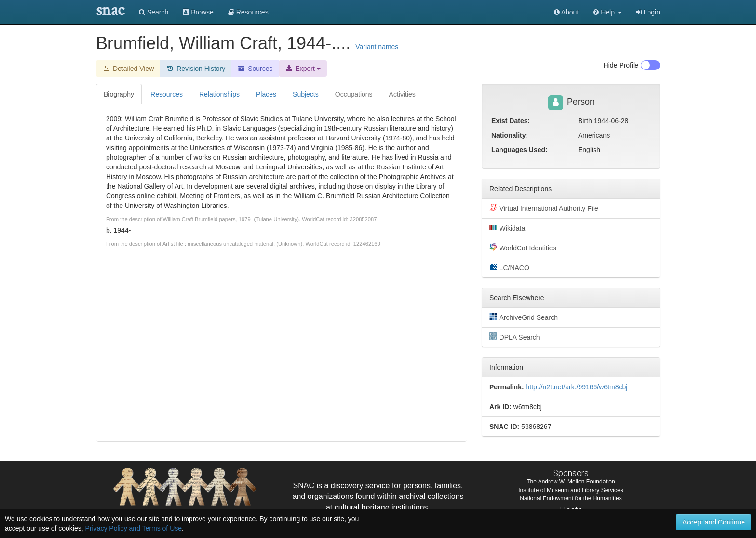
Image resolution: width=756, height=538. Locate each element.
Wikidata (507, 228)
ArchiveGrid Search (524, 317)
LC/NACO (509, 267)
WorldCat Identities (523, 248)
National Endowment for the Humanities (571, 498)
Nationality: (510, 135)
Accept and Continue (714, 522)
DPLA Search (515, 337)
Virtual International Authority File (544, 208)
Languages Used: (520, 150)
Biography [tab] (119, 94)
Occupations (354, 94)
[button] (607, 12)
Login (648, 12)
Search (154, 12)
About (567, 12)
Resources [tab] (167, 94)
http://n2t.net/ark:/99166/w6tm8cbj (576, 387)
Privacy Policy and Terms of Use (134, 528)
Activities (402, 94)
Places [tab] (266, 94)
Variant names (377, 47)
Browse (198, 12)
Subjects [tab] (306, 94)
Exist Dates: (511, 121)
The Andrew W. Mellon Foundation (571, 482)
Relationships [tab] (219, 94)
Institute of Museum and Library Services (571, 490)
